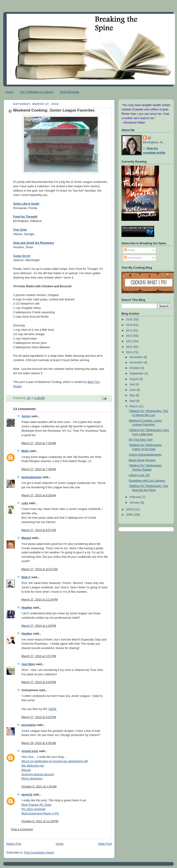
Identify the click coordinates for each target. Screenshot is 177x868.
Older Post (105, 844)
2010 (130, 352)
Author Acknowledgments (145, 455)
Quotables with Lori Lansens (147, 481)
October (135, 368)
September (137, 374)
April (133, 401)
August (134, 379)
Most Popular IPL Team (36, 805)
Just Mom (28, 664)
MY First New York (141, 440)
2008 (130, 515)
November (137, 362)
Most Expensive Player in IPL (40, 813)
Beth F (26, 577)
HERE (52, 709)
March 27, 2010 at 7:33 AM (39, 443)
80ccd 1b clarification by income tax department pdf (55, 761)
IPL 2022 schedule (33, 809)
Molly (25, 451)
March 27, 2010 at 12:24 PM (40, 600)
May (133, 395)
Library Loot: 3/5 (139, 475)
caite (25, 503)
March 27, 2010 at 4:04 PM (39, 682)
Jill (149, 138)
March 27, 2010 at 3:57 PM (39, 656)
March (134, 406)
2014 (130, 331)
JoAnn (26, 416)
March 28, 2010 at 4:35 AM (39, 743)
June (133, 390)
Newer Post (14, 844)
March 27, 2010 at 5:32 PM (39, 717)
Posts (129, 250)
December (137, 357)
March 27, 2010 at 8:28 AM (39, 495)
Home (10, 92)
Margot (26, 538)
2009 (130, 509)
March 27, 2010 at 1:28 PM (39, 626)
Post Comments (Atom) (39, 853)
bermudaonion (32, 477)
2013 (130, 336)
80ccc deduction (32, 779)
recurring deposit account (38, 774)
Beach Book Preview (142, 460)
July (133, 384)
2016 (130, 319)
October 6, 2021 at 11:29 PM (40, 821)
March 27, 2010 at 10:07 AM (40, 569)
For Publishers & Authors (37, 92)
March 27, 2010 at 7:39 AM (39, 469)
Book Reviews (70, 92)
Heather (27, 608)
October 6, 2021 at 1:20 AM (39, 787)
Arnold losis (30, 751)
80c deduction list (33, 766)
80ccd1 (26, 770)
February (136, 497)
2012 (130, 341)
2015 (130, 325)
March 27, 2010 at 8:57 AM (39, 530)
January (135, 503)
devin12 (27, 795)
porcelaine (29, 725)
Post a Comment (22, 829)
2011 (130, 347)
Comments (133, 258)
